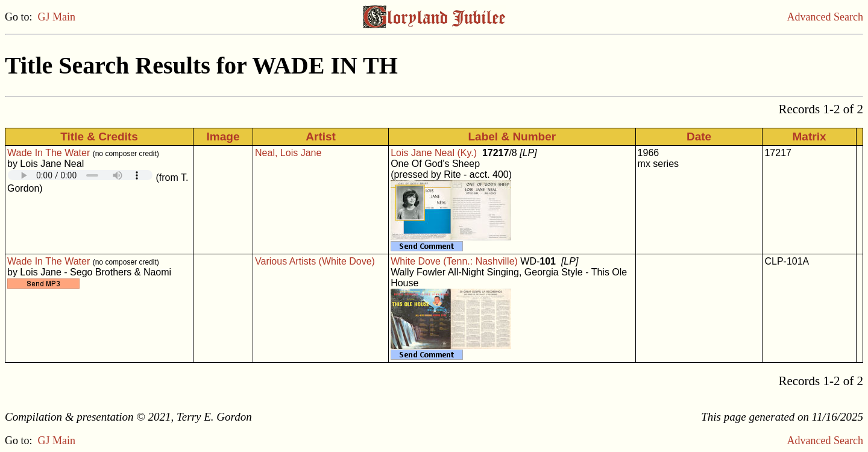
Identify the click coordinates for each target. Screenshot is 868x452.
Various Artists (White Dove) (315, 261)
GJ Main (57, 17)
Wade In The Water (49, 153)
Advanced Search (825, 17)
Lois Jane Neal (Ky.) (434, 153)
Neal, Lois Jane (288, 153)
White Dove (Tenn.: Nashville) (454, 261)
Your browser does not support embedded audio (80, 175)
